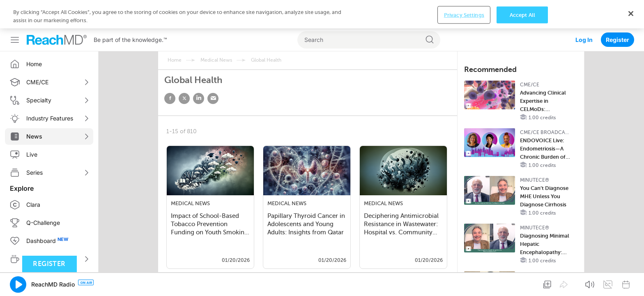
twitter (184, 98)
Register (618, 40)
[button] (18, 284)
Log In (584, 40)
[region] (322, 14)
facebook (170, 98)
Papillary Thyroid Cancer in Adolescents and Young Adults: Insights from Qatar (306, 224)
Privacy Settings (464, 15)
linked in (199, 98)
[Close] (631, 14)
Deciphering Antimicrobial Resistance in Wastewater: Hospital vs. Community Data (401, 225)
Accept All (522, 15)
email (213, 98)
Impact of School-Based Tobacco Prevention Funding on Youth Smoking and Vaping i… (209, 225)
